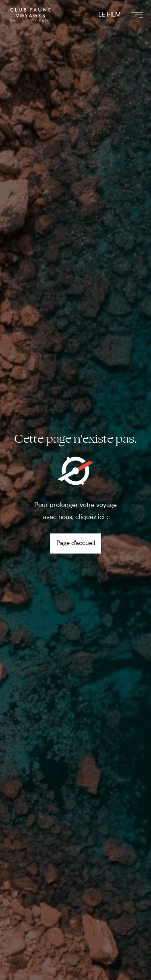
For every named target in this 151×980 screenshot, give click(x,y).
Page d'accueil (76, 543)
